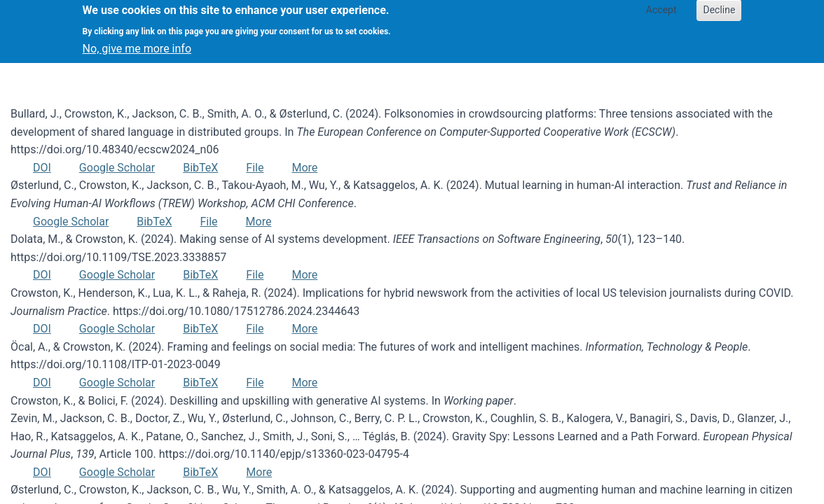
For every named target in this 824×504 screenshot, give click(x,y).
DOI (42, 168)
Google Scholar (117, 168)
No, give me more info (137, 43)
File (255, 168)
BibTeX (200, 168)
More (304, 168)
